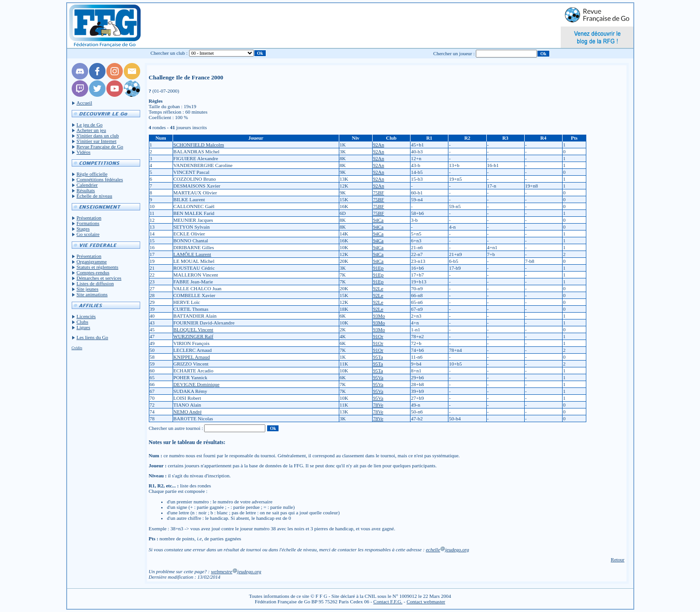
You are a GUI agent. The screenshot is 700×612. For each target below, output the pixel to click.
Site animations (92, 294)
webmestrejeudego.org (236, 571)
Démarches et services (99, 278)
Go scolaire (88, 234)
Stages (83, 229)
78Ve (378, 405)
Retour (618, 560)
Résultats (86, 190)
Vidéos (84, 152)
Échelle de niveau (95, 196)
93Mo (379, 316)
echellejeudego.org (448, 549)
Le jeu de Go (90, 125)
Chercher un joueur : (454, 53)
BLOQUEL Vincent (194, 330)
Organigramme (92, 262)
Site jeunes (88, 289)
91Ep (378, 268)
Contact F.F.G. (388, 602)
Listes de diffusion (95, 283)
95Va (378, 377)
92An (379, 145)
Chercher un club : (169, 53)
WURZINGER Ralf (194, 336)
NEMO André (188, 412)
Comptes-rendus (93, 272)
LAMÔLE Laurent (192, 254)
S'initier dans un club (98, 136)
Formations (88, 223)
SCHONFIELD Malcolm (199, 145)
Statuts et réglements (98, 267)
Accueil (84, 103)
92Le (378, 288)
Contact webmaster (426, 602)
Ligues (84, 327)
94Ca (378, 220)
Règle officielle (92, 174)
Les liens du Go (92, 337)
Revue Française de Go (100, 146)
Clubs (83, 322)
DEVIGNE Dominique (197, 384)
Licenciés (86, 316)
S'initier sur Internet (97, 141)
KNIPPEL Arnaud (192, 357)
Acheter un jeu (92, 130)
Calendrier (87, 185)
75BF (379, 193)
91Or (378, 336)
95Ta (378, 357)
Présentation (89, 218)
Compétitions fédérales (100, 179)
